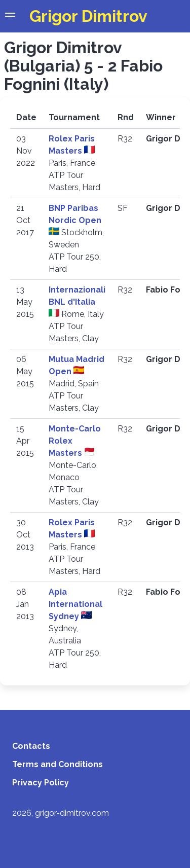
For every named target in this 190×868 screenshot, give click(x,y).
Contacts (31, 746)
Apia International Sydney (75, 604)
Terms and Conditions (58, 764)
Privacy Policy (41, 783)
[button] (10, 16)
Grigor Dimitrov (88, 16)
